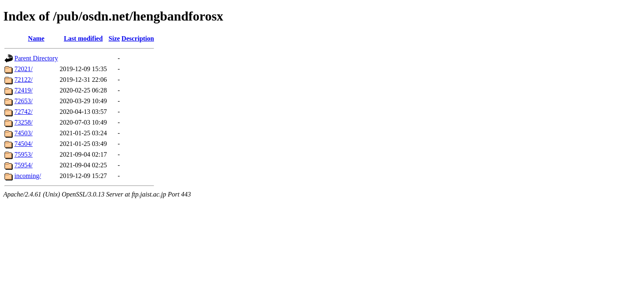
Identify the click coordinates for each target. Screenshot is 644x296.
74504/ (23, 144)
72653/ (23, 101)
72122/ (23, 80)
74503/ (23, 133)
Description (138, 38)
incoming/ (28, 176)
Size (114, 38)
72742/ (23, 112)
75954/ (23, 165)
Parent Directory (36, 58)
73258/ (23, 122)
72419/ (23, 90)
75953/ (23, 154)
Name (36, 38)
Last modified (83, 38)
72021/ (23, 69)
